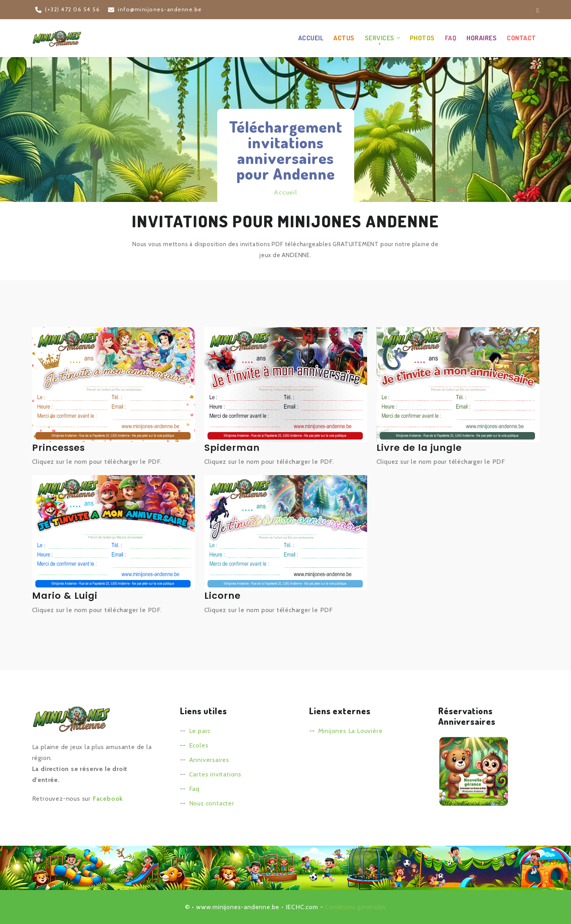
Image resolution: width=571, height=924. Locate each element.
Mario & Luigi (66, 595)
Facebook (108, 798)
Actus (344, 37)
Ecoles (199, 745)
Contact (521, 37)
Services (380, 37)
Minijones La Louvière (350, 730)
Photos (422, 37)
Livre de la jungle (420, 447)
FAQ (451, 37)
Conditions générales (355, 907)
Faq (194, 788)
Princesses (59, 447)
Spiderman (233, 447)
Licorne (223, 595)
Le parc (200, 730)
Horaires (482, 37)
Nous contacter (212, 803)
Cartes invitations (215, 774)
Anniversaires (209, 759)
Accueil (311, 37)
